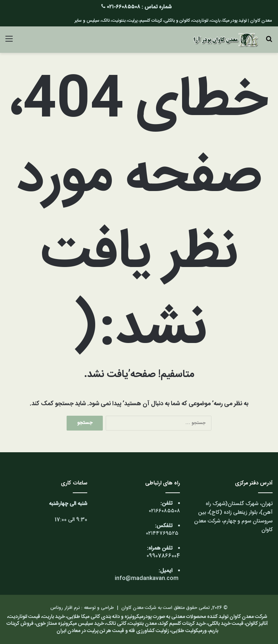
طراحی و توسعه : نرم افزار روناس (82, 608)
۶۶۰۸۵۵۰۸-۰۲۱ (124, 7)
